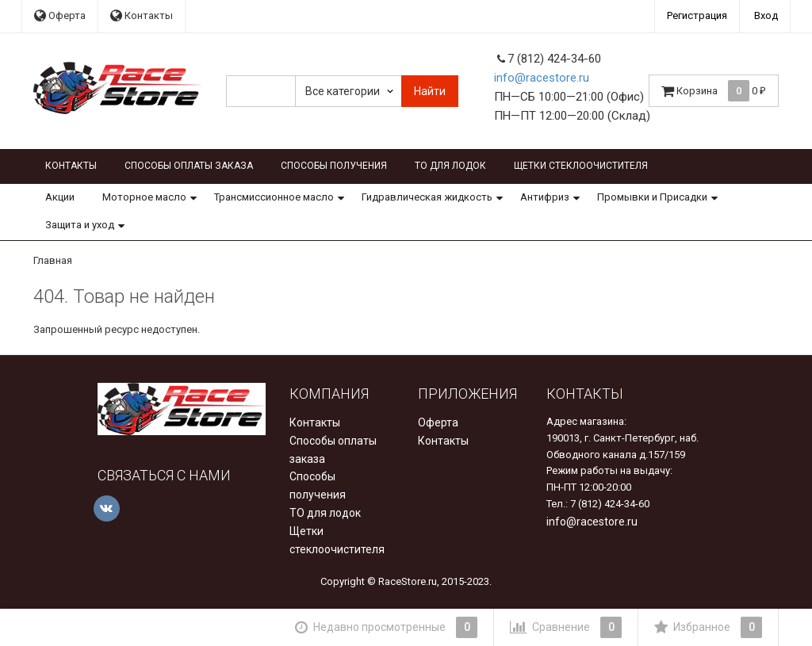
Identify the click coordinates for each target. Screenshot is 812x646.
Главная (53, 260)
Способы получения (334, 166)
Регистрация (697, 15)
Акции (60, 197)
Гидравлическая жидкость (427, 197)
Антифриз (545, 197)
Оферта (60, 15)
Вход (766, 15)
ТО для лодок (450, 166)
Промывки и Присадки (652, 197)
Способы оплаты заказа (189, 166)
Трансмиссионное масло (274, 197)
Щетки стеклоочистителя (581, 166)
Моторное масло (144, 197)
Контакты (142, 15)
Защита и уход (80, 225)
